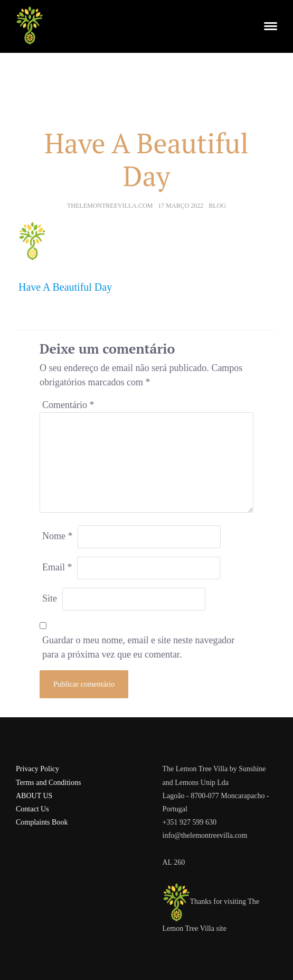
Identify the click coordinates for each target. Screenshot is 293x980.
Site (50, 598)
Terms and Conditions (48, 783)
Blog (217, 206)
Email (57, 567)
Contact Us (32, 809)
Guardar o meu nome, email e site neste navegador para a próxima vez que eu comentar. (138, 647)
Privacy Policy (37, 769)
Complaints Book (42, 822)
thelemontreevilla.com (110, 206)
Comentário (68, 405)
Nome (58, 536)
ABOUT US (34, 796)
